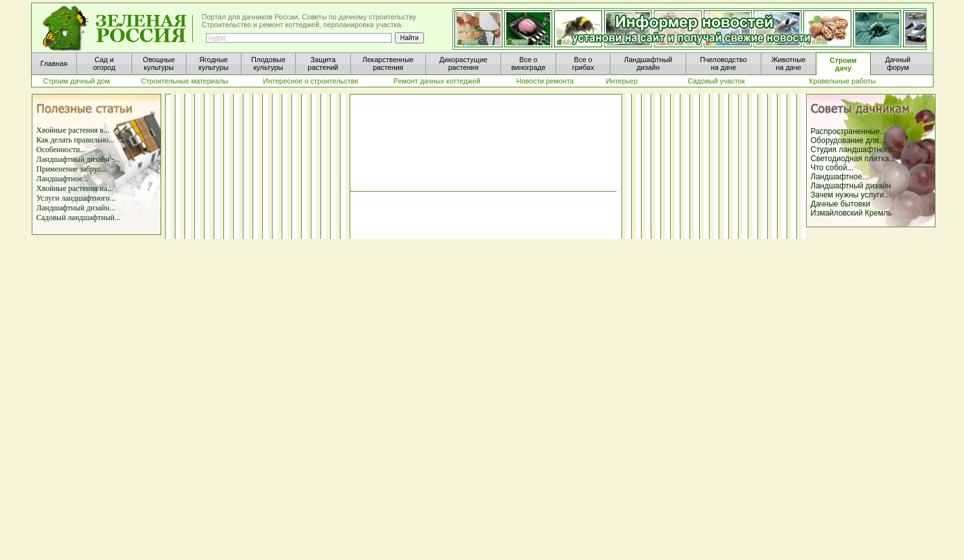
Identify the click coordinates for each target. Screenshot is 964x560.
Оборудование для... (848, 140)
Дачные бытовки (840, 204)
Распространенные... (848, 131)
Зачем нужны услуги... (851, 195)
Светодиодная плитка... (853, 159)
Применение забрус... (72, 169)
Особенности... (61, 150)
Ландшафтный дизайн (851, 186)
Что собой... (832, 168)
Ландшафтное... (62, 179)
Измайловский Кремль (851, 213)
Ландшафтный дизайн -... (78, 159)
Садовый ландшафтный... (78, 218)
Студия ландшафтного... (855, 150)
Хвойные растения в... (73, 130)
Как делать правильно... (75, 140)
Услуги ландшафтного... (76, 198)
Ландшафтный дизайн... (76, 208)
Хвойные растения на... (75, 188)
